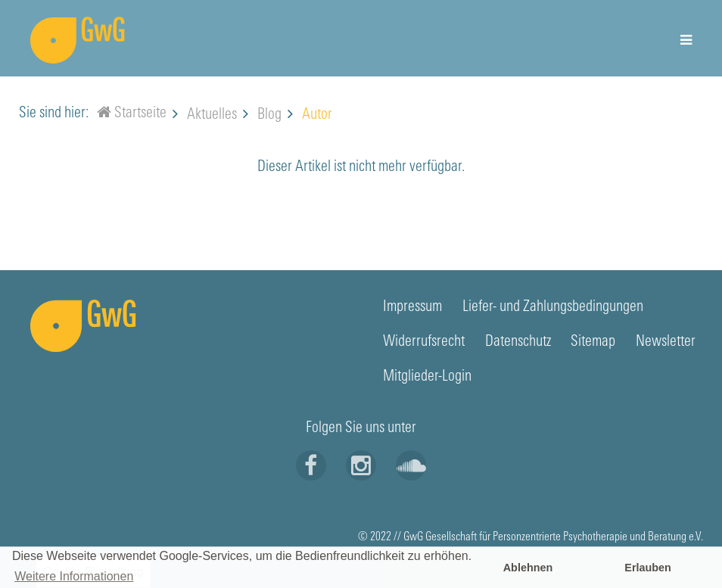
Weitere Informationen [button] (74, 576)
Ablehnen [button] (528, 568)
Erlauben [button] (648, 568)
